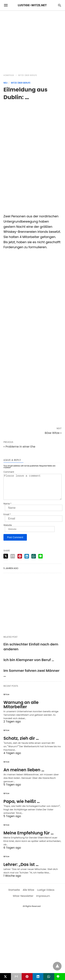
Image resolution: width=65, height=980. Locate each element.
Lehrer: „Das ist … (21, 870)
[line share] (40, 562)
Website (8, 531)
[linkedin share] (27, 562)
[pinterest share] (20, 562)
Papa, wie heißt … (22, 807)
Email (7, 520)
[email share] (13, 562)
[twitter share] (6, 562)
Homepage (9, 75)
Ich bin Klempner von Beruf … (29, 665)
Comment (9, 472)
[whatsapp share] (34, 562)
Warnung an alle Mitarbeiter (21, 710)
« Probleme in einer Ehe (19, 447)
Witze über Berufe (28, 75)
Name (7, 509)
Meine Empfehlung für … (29, 838)
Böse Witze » (53, 433)
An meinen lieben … (24, 775)
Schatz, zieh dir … (21, 744)
